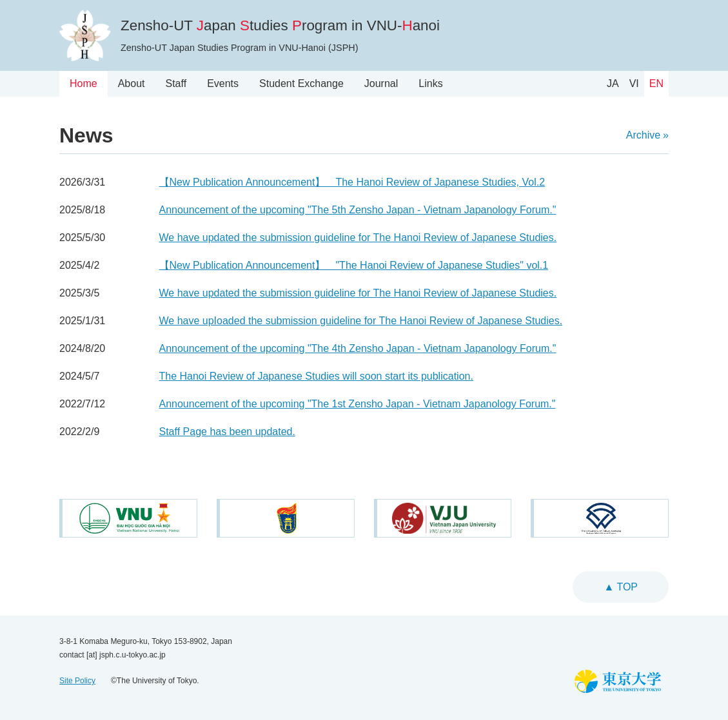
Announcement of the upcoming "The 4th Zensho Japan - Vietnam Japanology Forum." (358, 348)
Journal (381, 83)
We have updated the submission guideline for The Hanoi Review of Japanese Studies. (358, 238)
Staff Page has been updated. (227, 432)
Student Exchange (301, 83)
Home (84, 83)
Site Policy (77, 681)
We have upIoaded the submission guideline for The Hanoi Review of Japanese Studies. (361, 321)
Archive (643, 135)
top (626, 587)
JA (613, 83)
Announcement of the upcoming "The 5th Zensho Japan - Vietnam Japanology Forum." (358, 210)
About (132, 83)
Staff (176, 83)
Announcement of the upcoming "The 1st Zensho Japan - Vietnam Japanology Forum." (358, 404)
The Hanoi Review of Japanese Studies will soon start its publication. (316, 376)
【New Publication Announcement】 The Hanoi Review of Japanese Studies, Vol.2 (352, 182)
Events (223, 83)
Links (430, 83)
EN (656, 83)
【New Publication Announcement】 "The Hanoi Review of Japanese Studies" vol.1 (354, 265)
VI (634, 83)
